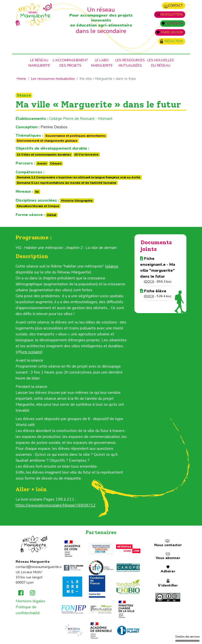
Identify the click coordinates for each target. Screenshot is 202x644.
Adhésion (175, 24)
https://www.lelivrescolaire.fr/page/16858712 (56, 505)
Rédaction (174, 41)
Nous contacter (168, 545)
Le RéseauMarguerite (39, 63)
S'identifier (168, 585)
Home (21, 79)
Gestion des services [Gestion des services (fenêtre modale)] (187, 638)
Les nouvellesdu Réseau (161, 63)
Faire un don (172, 32)
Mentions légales (30, 601)
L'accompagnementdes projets (70, 63)
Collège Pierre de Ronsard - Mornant (81, 119)
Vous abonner (168, 558)
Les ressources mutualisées (130, 63)
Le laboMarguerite (102, 63)
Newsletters (172, 15)
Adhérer (168, 571)
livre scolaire (31, 352)
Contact (175, 6)
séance (112, 266)
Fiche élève (153, 291)
